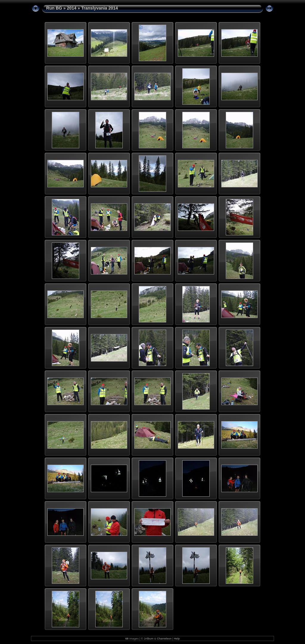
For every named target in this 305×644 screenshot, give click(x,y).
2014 (72, 8)
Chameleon (164, 638)
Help (177, 638)
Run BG (54, 8)
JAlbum (149, 638)
